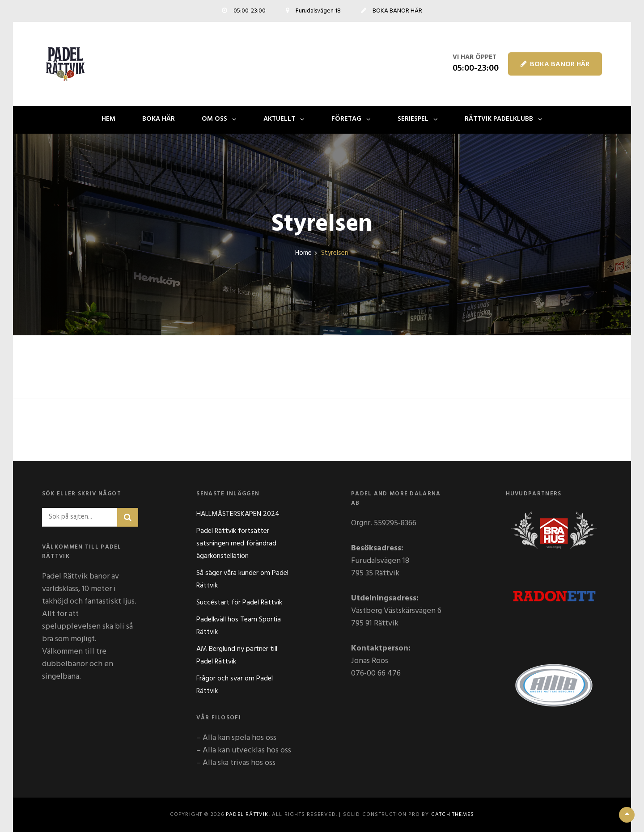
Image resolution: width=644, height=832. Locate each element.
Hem (108, 119)
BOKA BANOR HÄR (555, 64)
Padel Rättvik (247, 815)
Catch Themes (453, 815)
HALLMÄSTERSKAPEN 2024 (238, 514)
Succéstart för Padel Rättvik (239, 603)
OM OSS (214, 119)
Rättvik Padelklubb (499, 119)
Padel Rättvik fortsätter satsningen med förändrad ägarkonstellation (236, 544)
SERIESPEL (413, 119)
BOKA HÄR (159, 119)
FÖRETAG (346, 119)
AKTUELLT (279, 119)
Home (303, 253)
